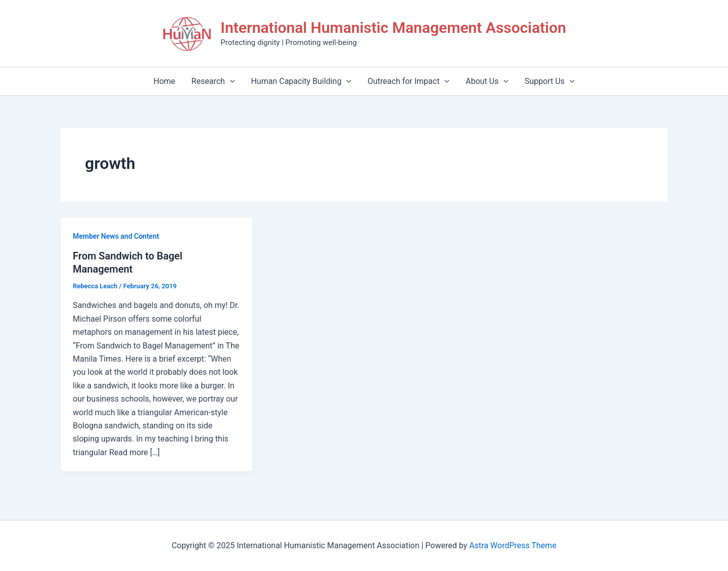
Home (165, 81)
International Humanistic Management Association (393, 28)
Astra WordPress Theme (513, 545)
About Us (487, 81)
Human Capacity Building (301, 81)
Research (213, 81)
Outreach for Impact (408, 81)
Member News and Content (116, 236)
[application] (230, 81)
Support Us (550, 81)
